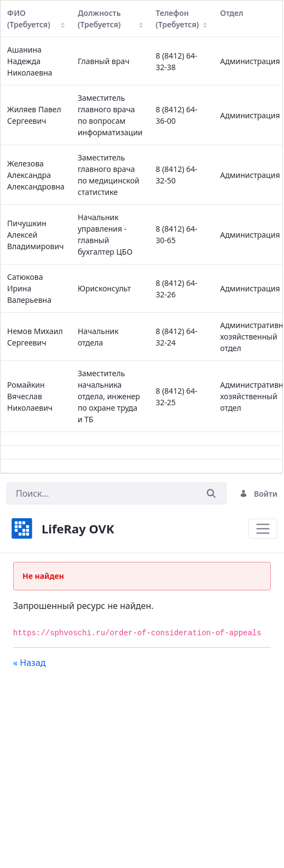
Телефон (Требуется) (182, 19)
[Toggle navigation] (263, 529)
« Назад (30, 663)
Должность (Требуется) (110, 19)
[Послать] (211, 494)
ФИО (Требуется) (36, 19)
